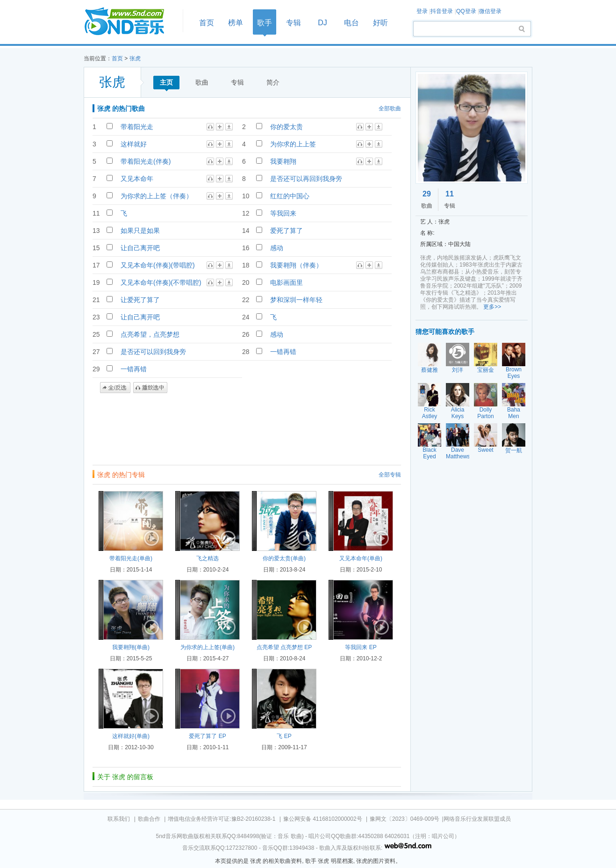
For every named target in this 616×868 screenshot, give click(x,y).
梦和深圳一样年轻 (296, 300)
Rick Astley (430, 413)
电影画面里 (287, 282)
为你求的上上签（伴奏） (157, 196)
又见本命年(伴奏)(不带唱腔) (161, 282)
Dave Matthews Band (458, 456)
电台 (351, 23)
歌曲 (202, 82)
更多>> (492, 307)
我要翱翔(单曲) (131, 647)
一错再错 (283, 352)
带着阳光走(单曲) (131, 558)
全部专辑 (390, 475)
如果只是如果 (140, 231)
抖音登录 (442, 11)
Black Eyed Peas (429, 456)
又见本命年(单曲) (361, 558)
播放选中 (150, 388)
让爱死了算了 (140, 300)
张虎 (135, 58)
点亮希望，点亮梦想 (150, 334)
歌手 (265, 23)
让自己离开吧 (140, 248)
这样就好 (134, 144)
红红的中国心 (290, 196)
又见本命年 (137, 179)
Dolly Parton (485, 413)
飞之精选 (208, 558)
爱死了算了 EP (207, 736)
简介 (273, 82)
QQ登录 (466, 11)
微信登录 (490, 11)
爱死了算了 (287, 231)
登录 (422, 11)
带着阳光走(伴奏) (146, 161)
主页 (166, 82)
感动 (277, 248)
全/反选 (115, 388)
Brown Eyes (514, 373)
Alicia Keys (458, 413)
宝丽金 (486, 370)
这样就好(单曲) (131, 736)
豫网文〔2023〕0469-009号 (405, 819)
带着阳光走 (137, 127)
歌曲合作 (149, 819)
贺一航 (514, 450)
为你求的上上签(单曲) (208, 647)
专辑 (294, 23)
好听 (380, 23)
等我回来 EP (361, 647)
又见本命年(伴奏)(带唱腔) (158, 265)
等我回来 (283, 213)
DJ (322, 23)
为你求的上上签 (293, 144)
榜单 (236, 23)
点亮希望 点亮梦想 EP (284, 647)
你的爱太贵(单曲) (284, 558)
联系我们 (119, 819)
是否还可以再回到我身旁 (306, 179)
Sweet (485, 450)
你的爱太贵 (287, 127)
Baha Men (514, 413)
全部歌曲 (390, 108)
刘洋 (458, 370)
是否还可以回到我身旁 (153, 352)
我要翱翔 (283, 161)
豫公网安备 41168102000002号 (323, 819)
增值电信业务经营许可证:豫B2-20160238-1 (222, 819)
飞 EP (284, 736)
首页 (130, 22)
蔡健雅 (430, 370)
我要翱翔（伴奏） (296, 265)
